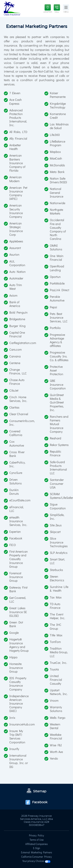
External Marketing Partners (36, 853)
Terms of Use (37, 840)
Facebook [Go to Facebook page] (36, 802)
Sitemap (37, 791)
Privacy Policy (36, 836)
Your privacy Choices (36, 862)
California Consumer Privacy (36, 857)
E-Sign (37, 848)
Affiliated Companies (36, 844)
